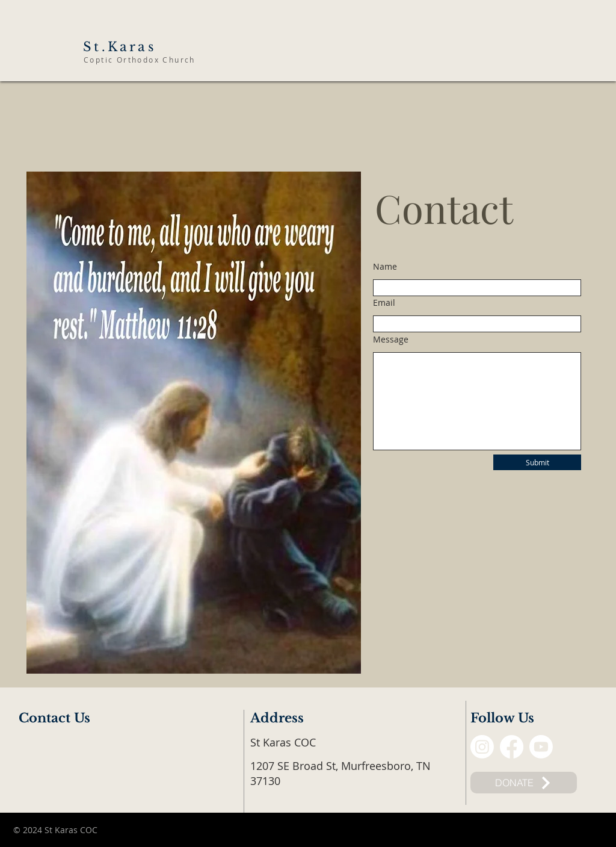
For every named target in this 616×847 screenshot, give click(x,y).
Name (385, 267)
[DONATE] (524, 783)
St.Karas (120, 47)
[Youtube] (541, 747)
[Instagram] (482, 747)
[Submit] (537, 462)
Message (391, 340)
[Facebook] (512, 747)
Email (384, 303)
